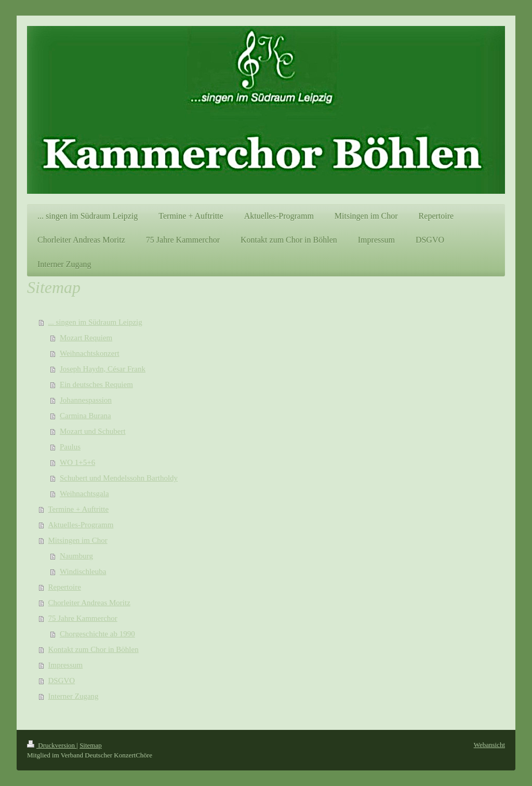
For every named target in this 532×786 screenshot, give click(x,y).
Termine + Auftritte (79, 509)
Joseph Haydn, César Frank (103, 369)
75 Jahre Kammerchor (83, 618)
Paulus (70, 447)
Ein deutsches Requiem (96, 384)
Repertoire (65, 587)
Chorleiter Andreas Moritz (89, 603)
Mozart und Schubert (93, 431)
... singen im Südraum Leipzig (95, 322)
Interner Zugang (74, 696)
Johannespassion (86, 400)
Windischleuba (83, 571)
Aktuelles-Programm (81, 525)
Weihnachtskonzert (90, 353)
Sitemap (91, 745)
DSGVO (62, 681)
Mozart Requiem (86, 338)
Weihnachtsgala (84, 494)
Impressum (66, 665)
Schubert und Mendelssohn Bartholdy (119, 478)
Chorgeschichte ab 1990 (97, 634)
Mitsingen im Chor (78, 540)
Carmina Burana (85, 416)
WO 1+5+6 (77, 462)
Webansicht (489, 745)
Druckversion (52, 745)
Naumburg (76, 556)
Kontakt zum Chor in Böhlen (94, 649)
